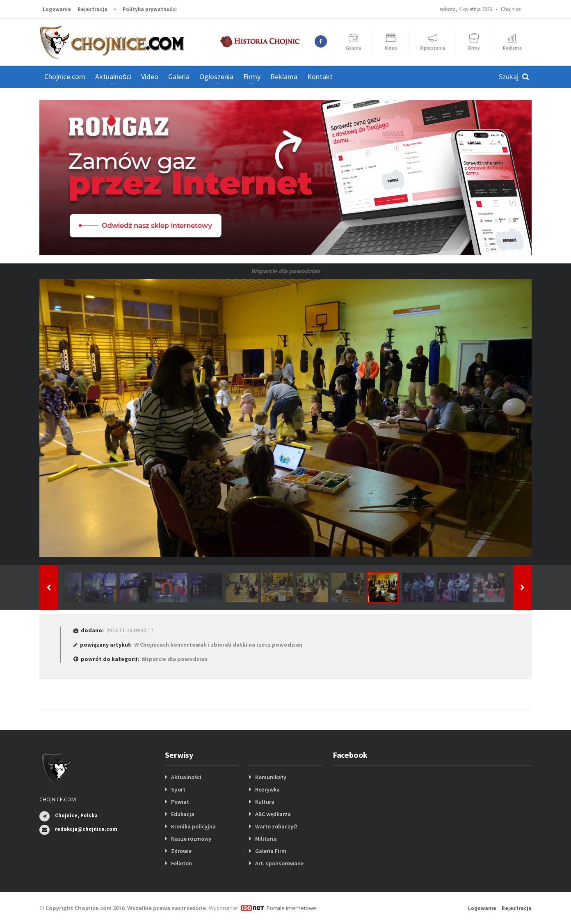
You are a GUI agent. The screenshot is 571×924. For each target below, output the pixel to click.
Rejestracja (93, 9)
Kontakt (320, 77)
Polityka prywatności (150, 9)
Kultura (265, 802)
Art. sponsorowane (279, 863)
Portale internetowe (291, 908)
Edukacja (183, 814)
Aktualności (186, 777)
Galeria (179, 77)
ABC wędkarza (273, 814)
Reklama (284, 77)
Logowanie (57, 9)
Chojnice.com (65, 77)
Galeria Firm (271, 851)
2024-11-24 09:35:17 (130, 630)
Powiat (180, 802)
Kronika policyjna (193, 826)
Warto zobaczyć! (276, 826)
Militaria (266, 839)
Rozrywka (267, 789)
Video (150, 77)
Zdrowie (181, 851)
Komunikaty (271, 777)
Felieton (182, 863)
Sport (178, 789)
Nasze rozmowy (191, 839)
